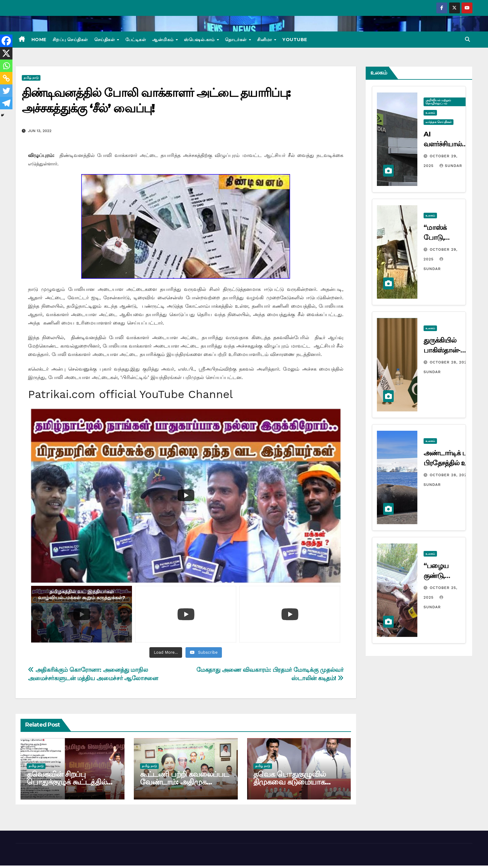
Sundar (451, 166)
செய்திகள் (105, 40)
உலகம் (430, 113)
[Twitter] (6, 91)
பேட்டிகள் (136, 40)
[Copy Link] (6, 78)
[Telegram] (6, 103)
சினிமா (265, 40)
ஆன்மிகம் (164, 40)
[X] (6, 53)
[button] (467, 39)
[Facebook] (6, 41)
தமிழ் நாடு (31, 78)
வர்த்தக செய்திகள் (439, 122)
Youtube (295, 40)
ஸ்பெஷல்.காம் (200, 40)
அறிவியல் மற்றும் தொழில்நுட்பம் (438, 102)
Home (39, 40)
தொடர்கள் (237, 40)
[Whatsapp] (6, 66)
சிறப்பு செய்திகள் (70, 40)
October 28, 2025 (450, 362)
